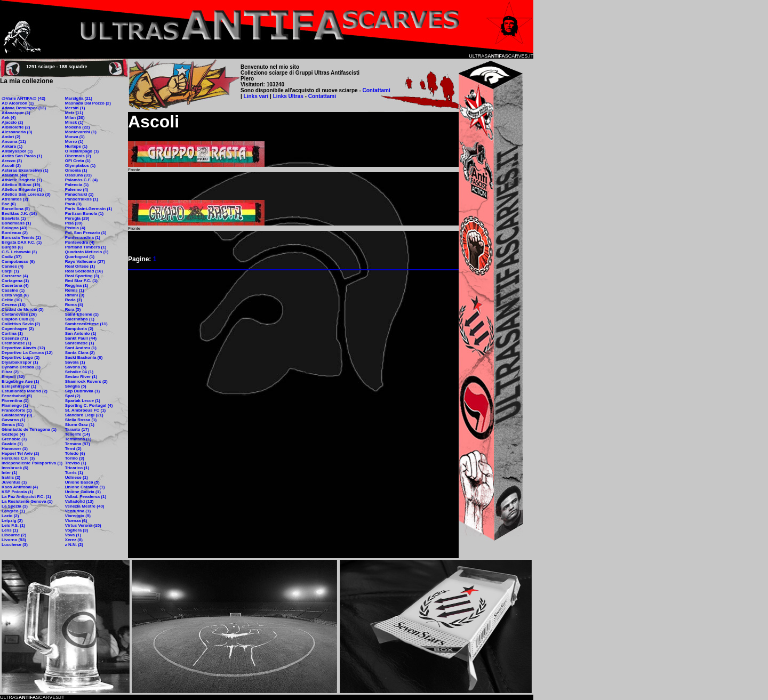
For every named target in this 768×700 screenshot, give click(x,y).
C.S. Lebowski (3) (19, 252)
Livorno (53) (14, 540)
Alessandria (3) (17, 132)
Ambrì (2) (11, 137)
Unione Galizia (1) (83, 492)
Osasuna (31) (78, 175)
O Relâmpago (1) (82, 151)
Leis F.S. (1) (13, 525)
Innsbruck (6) (15, 468)
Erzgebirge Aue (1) (20, 381)
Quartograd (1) (80, 257)
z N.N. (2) (74, 545)
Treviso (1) (76, 463)
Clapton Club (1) (18, 319)
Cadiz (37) (12, 257)
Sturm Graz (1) (80, 425)
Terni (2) (73, 449)
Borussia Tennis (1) (21, 238)
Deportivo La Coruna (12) (27, 353)
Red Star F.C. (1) (81, 281)
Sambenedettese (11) (86, 324)
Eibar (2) (10, 372)
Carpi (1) (10, 271)
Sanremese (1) (80, 343)
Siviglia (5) (76, 386)
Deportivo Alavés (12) (23, 348)
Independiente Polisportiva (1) (32, 463)
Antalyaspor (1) (17, 151)
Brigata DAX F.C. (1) (22, 242)
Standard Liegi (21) (84, 415)
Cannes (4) (13, 266)
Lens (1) (10, 530)
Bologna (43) (14, 228)
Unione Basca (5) (82, 482)
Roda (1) (74, 300)
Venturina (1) (78, 511)
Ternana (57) (78, 444)
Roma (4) (74, 305)
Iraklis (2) (11, 477)
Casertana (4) (15, 285)
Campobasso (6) (18, 262)
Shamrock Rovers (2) (86, 381)
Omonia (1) (76, 170)
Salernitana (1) (80, 319)
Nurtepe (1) (76, 146)
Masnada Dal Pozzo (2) (88, 103)
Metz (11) (74, 113)
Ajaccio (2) (12, 122)
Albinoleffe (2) (16, 127)
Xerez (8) (74, 540)
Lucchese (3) (15, 545)
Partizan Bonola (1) (84, 214)
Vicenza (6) (76, 521)
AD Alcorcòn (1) (18, 103)
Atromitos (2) (15, 199)
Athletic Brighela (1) (22, 180)
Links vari (257, 96)
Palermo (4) (77, 190)
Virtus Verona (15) (83, 525)
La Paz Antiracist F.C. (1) (26, 497)
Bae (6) (9, 204)
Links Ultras (287, 96)
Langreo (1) (13, 511)
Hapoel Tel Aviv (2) (20, 453)
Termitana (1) (78, 439)
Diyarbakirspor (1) (20, 362)
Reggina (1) (77, 285)
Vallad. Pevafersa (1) (86, 497)
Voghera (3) (77, 530)
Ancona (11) (14, 142)
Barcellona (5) (16, 209)
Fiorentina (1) (15, 401)
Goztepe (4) (13, 434)
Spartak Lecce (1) (83, 401)
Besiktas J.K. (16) (19, 214)
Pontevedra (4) (80, 242)
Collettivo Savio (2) (21, 324)
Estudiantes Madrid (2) (25, 391)
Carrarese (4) (15, 276)
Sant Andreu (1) (81, 348)
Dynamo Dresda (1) (21, 367)
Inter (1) (9, 473)
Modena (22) (78, 127)
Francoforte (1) (17, 410)
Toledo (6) (75, 453)
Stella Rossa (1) (81, 420)
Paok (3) (73, 204)
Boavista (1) (14, 218)
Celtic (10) (12, 300)
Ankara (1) (12, 146)
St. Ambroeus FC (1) (86, 410)
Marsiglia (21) (79, 98)
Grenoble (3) (14, 439)
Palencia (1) (77, 185)
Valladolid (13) (79, 501)
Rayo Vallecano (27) (85, 262)
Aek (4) (9, 118)
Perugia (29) (77, 218)
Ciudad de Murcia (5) (23, 309)
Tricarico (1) (77, 468)
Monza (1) (75, 137)
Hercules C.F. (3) (18, 458)
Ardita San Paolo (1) (22, 156)
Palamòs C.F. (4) (81, 180)
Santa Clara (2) (80, 353)
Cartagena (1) (15, 281)
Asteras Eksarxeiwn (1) (25, 170)
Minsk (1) (74, 122)
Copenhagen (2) (18, 329)
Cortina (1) (12, 333)
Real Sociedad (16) (84, 271)
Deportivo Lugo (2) (21, 357)
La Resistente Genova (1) (27, 501)
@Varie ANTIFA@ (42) (23, 98)
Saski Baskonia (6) (84, 357)
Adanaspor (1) (16, 113)
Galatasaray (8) (17, 415)
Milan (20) (75, 118)
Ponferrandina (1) (83, 238)
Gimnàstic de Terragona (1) (29, 429)
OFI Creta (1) (78, 161)
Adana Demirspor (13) (24, 108)
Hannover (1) (15, 449)
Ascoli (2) (11, 166)
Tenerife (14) (78, 434)
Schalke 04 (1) (79, 372)
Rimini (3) (75, 295)
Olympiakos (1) (80, 166)
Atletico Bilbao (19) (21, 185)
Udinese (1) (77, 477)
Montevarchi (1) (81, 132)
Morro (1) (74, 142)
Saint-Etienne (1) (82, 314)
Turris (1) (74, 473)
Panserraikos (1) (82, 199)
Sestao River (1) (81, 377)
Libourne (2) (14, 535)
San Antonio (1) (81, 333)
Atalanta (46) (14, 175)
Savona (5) (76, 367)
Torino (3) (75, 458)
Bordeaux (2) (15, 233)
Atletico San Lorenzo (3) (26, 194)
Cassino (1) (13, 290)
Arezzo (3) (12, 161)
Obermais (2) (78, 156)
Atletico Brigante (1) (22, 190)
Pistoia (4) (75, 228)
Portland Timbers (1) (86, 247)
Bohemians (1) (16, 223)
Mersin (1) (75, 108)
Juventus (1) (14, 482)
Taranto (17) (77, 429)
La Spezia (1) (15, 506)
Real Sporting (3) (82, 276)
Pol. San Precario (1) (86, 233)
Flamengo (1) (15, 405)
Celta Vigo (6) (15, 295)
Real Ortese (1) (80, 266)
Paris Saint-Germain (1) (89, 209)
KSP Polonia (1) (17, 492)
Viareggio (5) (78, 516)
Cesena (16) (14, 305)
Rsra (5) (73, 309)
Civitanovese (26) (19, 314)
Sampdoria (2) (79, 329)
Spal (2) (73, 396)
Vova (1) (73, 535)
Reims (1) (75, 290)
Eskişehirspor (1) (19, 386)
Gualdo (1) (12, 444)
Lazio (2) (10, 516)
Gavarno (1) (13, 420)
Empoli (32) (13, 377)
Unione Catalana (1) (85, 487)
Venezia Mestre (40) (85, 506)
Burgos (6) (12, 247)
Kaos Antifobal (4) (20, 487)
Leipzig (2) (12, 521)
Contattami (377, 90)
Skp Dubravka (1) (82, 391)
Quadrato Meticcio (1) (87, 252)
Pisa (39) (74, 223)
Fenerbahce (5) (17, 396)
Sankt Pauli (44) (81, 338)
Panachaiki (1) (79, 194)
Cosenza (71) (15, 338)
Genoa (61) (13, 425)
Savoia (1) (75, 362)
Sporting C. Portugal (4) (89, 405)
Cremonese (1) (17, 343)
